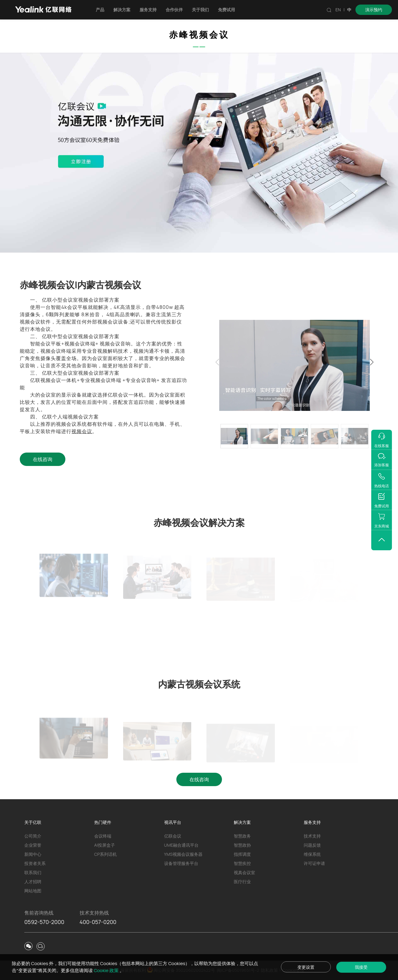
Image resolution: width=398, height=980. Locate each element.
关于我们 (200, 10)
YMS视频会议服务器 (183, 854)
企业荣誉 (33, 845)
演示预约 (374, 10)
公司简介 (33, 836)
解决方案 (122, 10)
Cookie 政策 (106, 970)
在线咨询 (43, 459)
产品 (100, 10)
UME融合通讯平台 (182, 845)
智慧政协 (242, 845)
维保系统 (312, 854)
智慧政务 (242, 836)
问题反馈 (312, 845)
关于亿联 (33, 822)
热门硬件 (103, 822)
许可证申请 (314, 863)
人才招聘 (33, 882)
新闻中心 (33, 854)
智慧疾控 (242, 863)
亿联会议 (173, 836)
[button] (372, 362)
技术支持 (312, 836)
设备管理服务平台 (181, 863)
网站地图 (33, 891)
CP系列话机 (106, 854)
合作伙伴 (174, 10)
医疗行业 (242, 882)
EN (338, 10)
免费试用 (227, 10)
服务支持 (148, 10)
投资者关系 (35, 863)
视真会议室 (244, 872)
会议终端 (103, 836)
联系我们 (33, 872)
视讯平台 (173, 822)
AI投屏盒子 (105, 845)
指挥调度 (242, 854)
